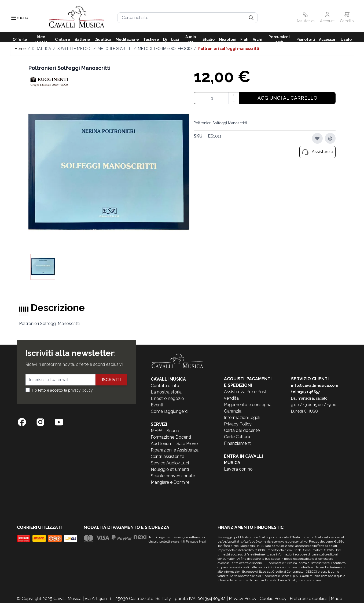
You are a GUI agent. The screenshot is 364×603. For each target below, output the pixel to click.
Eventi (157, 405)
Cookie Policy (273, 599)
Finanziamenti (238, 443)
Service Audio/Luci (170, 463)
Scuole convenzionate (173, 476)
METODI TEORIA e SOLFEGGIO (165, 49)
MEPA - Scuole (166, 431)
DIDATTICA (41, 49)
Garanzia (233, 411)
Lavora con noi (239, 469)
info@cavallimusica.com (315, 385)
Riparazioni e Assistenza (175, 450)
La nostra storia (166, 392)
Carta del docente (242, 430)
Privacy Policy (238, 424)
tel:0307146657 (306, 392)
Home (20, 49)
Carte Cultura (237, 437)
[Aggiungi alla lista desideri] (317, 138)
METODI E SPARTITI (115, 49)
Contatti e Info (165, 386)
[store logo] (77, 18)
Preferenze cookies (309, 599)
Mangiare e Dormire (170, 482)
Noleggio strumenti (170, 469)
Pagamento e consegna (248, 405)
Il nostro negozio (167, 398)
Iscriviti (111, 380)
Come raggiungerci (170, 411)
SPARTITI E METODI (74, 49)
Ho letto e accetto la (62, 390)
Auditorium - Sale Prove (174, 444)
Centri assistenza (168, 456)
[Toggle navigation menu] (14, 18)
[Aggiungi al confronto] (330, 138)
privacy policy (80, 390)
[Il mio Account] (327, 18)
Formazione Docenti (171, 437)
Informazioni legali (242, 418)
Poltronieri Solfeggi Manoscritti (229, 49)
